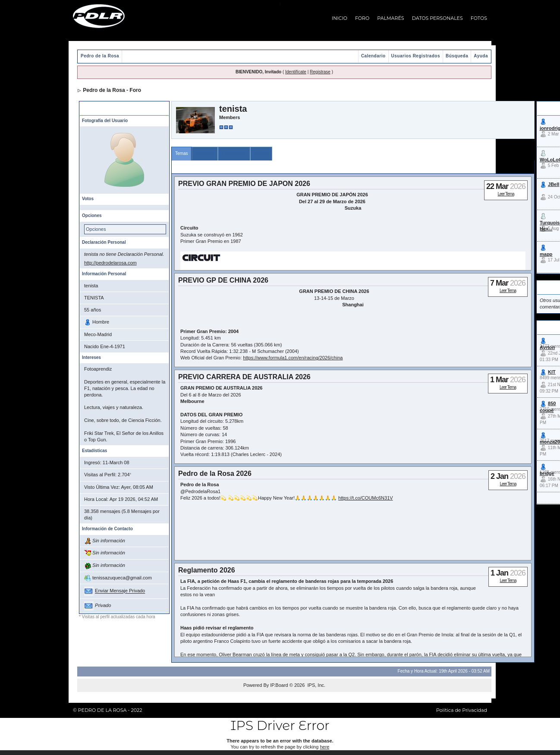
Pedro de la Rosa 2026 (215, 473)
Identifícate (296, 72)
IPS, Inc (316, 685)
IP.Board (279, 685)
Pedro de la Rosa (100, 56)
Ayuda (481, 56)
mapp (546, 254)
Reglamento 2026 (207, 570)
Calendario (373, 56)
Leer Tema (506, 194)
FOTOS (479, 18)
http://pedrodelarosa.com (110, 263)
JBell (554, 184)
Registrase (320, 72)
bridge (547, 473)
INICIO (340, 18)
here (324, 747)
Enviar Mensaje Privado (120, 591)
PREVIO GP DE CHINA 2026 (223, 280)
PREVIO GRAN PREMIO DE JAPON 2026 (244, 184)
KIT (552, 372)
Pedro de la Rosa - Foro (112, 90)
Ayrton (547, 347)
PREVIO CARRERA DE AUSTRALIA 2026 (244, 377)
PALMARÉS (390, 18)
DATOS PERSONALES (437, 18)
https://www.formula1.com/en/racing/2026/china (293, 358)
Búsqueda (457, 56)
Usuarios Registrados (416, 56)
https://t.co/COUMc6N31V (366, 498)
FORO (362, 18)
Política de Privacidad (462, 710)
